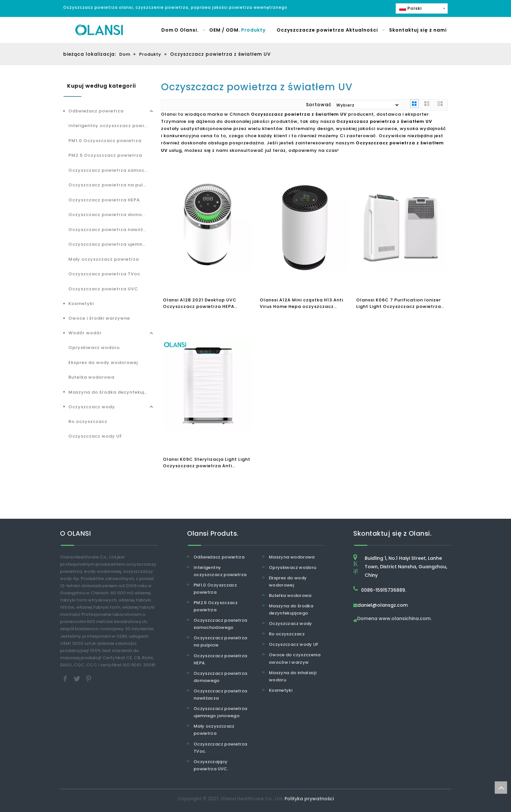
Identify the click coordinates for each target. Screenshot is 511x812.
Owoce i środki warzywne (99, 318)
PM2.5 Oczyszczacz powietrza (105, 155)
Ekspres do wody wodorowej (103, 362)
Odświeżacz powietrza (96, 111)
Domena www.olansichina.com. (394, 619)
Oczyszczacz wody (92, 407)
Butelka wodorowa (91, 377)
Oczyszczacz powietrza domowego (111, 215)
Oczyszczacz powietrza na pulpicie (111, 185)
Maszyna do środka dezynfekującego (111, 392)
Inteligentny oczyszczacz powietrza (111, 126)
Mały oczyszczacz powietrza (104, 259)
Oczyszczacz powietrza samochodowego (111, 170)
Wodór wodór (85, 333)
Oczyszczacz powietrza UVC (103, 289)
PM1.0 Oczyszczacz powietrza (105, 141)
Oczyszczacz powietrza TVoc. (105, 274)
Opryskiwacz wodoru (94, 348)
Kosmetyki (81, 304)
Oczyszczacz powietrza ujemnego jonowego (111, 244)
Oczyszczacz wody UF (95, 436)
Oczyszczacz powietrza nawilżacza (111, 230)
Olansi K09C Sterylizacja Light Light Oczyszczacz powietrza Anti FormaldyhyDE (207, 463)
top (501, 788)
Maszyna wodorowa (292, 557)
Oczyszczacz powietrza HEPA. (105, 200)
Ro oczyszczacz (88, 421)
